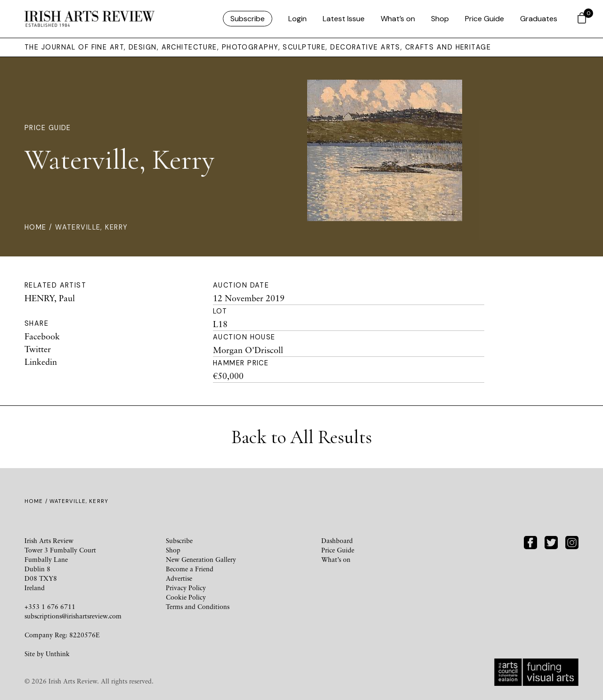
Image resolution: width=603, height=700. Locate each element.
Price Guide (485, 19)
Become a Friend (190, 569)
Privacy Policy (186, 588)
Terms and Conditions (198, 606)
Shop (440, 19)
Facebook (42, 336)
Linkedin (41, 362)
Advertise (179, 578)
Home (36, 227)
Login (297, 19)
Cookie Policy (186, 597)
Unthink (58, 654)
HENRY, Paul (50, 298)
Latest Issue (344, 19)
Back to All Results (302, 437)
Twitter (38, 349)
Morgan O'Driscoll (248, 350)
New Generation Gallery (201, 559)
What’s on (398, 19)
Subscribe (248, 19)
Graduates (539, 19)
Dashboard (337, 540)
